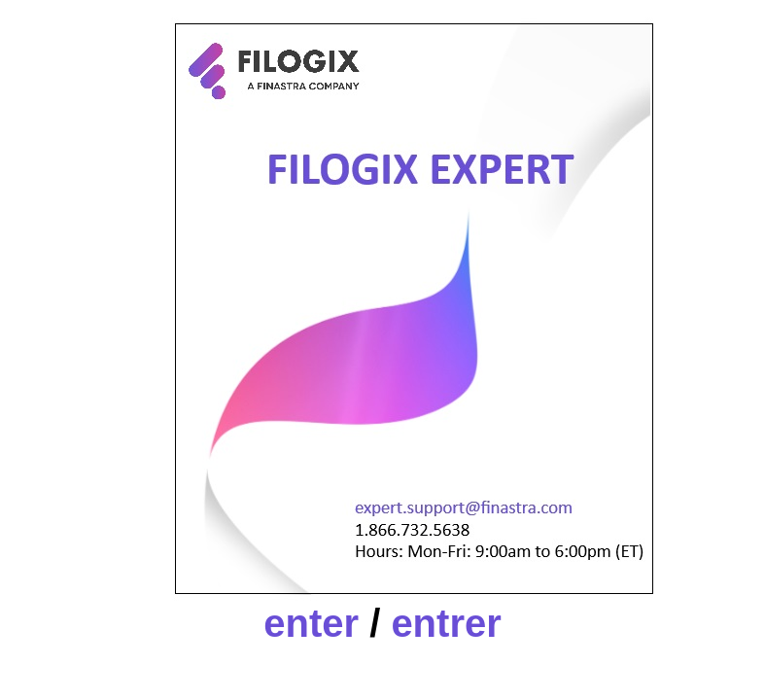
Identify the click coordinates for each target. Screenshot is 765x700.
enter (311, 623)
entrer (446, 623)
